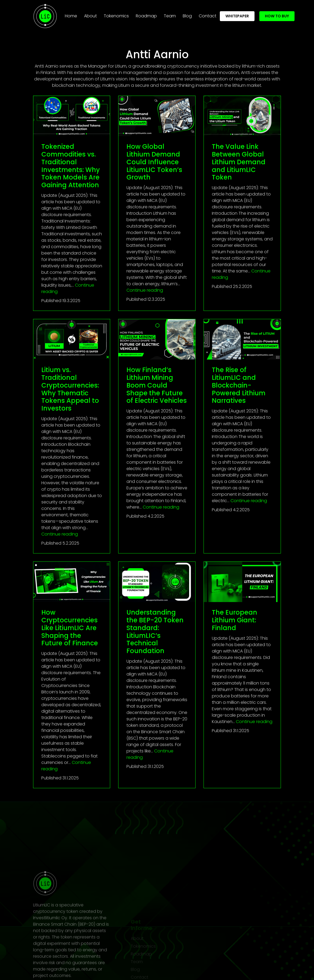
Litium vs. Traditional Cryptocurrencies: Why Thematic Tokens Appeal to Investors (70, 389)
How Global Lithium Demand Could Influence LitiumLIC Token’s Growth (154, 162)
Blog (187, 14)
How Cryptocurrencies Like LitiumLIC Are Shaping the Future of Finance (70, 628)
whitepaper (237, 14)
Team (170, 14)
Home (72, 14)
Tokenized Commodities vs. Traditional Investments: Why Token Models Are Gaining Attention (71, 166)
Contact (208, 14)
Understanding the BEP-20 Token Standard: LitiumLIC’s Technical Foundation (155, 632)
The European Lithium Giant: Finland (234, 620)
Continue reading (145, 290)
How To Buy (277, 14)
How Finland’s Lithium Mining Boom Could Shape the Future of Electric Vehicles (157, 385)
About (90, 14)
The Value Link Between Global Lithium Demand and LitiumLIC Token (239, 162)
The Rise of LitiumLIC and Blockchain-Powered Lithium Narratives (239, 385)
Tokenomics (116, 14)
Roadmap (146, 14)
